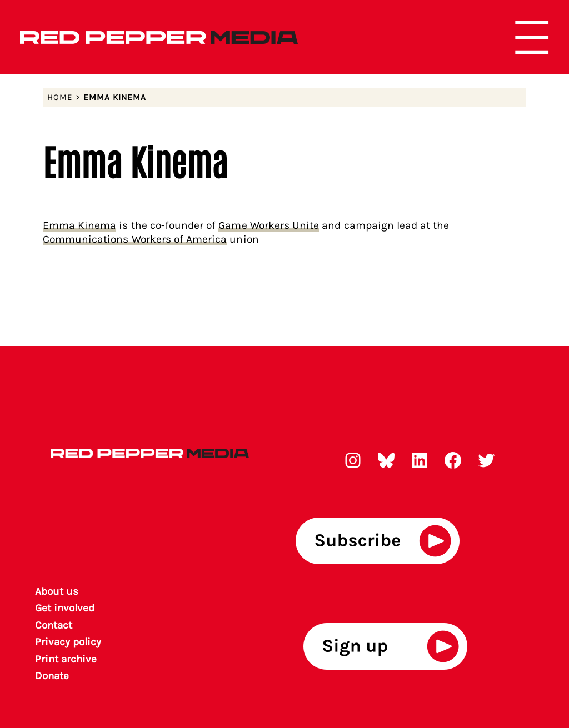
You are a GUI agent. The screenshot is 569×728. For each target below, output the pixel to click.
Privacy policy (68, 642)
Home (60, 97)
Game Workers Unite (269, 225)
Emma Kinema (80, 225)
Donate (52, 676)
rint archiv (66, 659)
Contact (54, 625)
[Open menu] (532, 37)
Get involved (65, 608)
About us (57, 591)
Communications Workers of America (135, 239)
